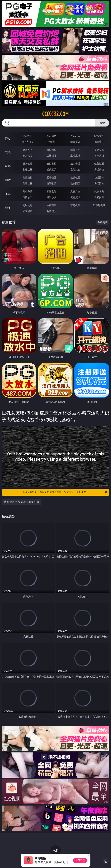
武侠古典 (99, 191)
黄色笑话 (75, 197)
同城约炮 (28, 205)
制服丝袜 (28, 169)
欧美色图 (75, 177)
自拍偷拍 (51, 150)
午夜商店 (51, 205)
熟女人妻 (28, 155)
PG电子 (27, 136)
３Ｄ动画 (99, 150)
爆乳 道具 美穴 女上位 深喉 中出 (22, 502)
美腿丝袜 (28, 183)
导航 (8, 208)
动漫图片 (99, 177)
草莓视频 (75, 205)
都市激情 (28, 191)
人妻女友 (75, 191)
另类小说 (51, 197)
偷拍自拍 (51, 163)
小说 (8, 194)
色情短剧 (51, 211)
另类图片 (99, 183)
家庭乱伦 (51, 191)
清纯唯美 (51, 183)
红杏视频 (28, 211)
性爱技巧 (99, 197)
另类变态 (99, 169)
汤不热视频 (99, 205)
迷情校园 (28, 197)
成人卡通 (75, 163)
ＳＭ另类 (99, 155)
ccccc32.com (55, 114)
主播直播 (75, 155)
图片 (8, 180)
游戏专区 (99, 136)
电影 (8, 166)
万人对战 (75, 136)
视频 (8, 152)
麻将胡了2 (28, 142)
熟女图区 (75, 183)
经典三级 (51, 169)
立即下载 (80, 860)
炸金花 (51, 142)
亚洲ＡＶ (28, 150)
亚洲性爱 (28, 163)
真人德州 (51, 136)
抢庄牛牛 (99, 142)
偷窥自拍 (28, 177)
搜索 (102, 123)
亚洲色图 (51, 177)
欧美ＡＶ (75, 150)
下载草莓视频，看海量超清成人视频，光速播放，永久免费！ (65, 492)
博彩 (8, 138)
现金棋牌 (75, 142)
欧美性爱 (99, 163)
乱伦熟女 (75, 169)
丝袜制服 (51, 155)
